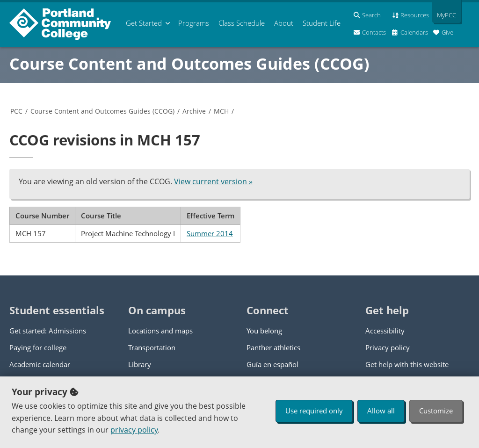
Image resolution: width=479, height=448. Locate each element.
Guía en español (272, 364)
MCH (221, 111)
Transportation (152, 347)
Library (140, 364)
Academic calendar (40, 364)
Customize (436, 411)
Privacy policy (388, 347)
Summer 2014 (210, 233)
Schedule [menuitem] (242, 23)
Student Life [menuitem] (322, 23)
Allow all (381, 411)
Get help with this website (407, 364)
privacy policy (134, 430)
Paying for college (38, 347)
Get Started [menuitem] (144, 23)
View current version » (213, 181)
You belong (264, 331)
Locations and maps (160, 331)
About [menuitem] (284, 23)
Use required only (314, 411)
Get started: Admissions (48, 331)
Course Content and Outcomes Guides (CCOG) (189, 64)
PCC (16, 111)
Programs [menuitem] (194, 23)
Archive (194, 111)
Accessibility (385, 331)
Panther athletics (273, 347)
